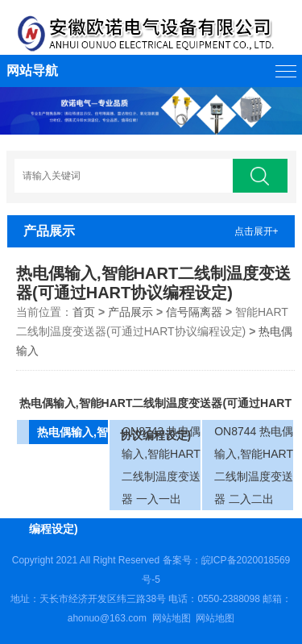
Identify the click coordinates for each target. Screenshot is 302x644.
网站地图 (172, 618)
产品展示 (130, 312)
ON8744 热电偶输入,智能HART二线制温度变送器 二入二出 (254, 465)
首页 (84, 312)
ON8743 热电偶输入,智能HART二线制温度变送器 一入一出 (161, 465)
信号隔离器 (194, 312)
